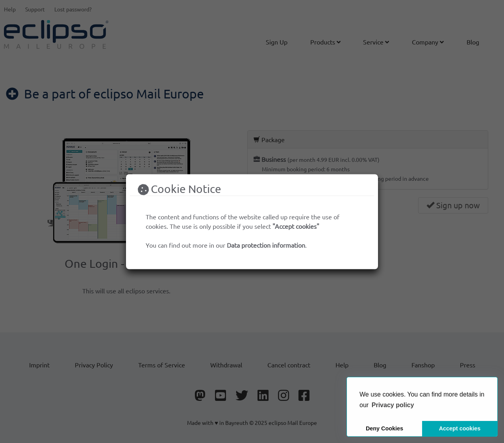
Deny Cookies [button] (384, 428)
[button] (393, 405)
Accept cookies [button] (460, 428)
